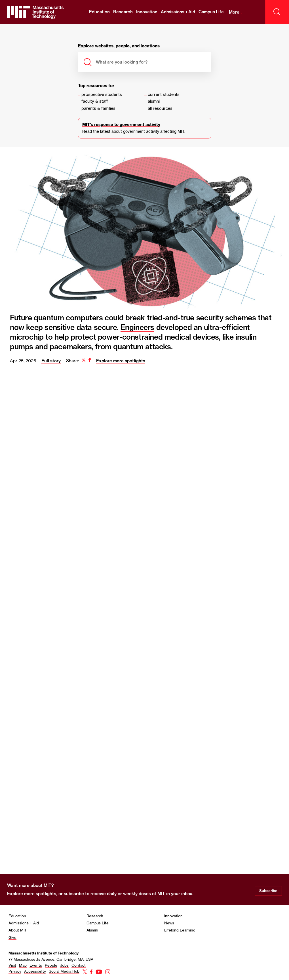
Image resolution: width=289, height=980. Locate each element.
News (169, 923)
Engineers (138, 327)
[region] (144, 526)
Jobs (64, 965)
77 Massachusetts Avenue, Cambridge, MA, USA (51, 959)
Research (123, 12)
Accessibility (35, 971)
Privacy (15, 971)
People (51, 965)
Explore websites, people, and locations (119, 46)
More (236, 12)
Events (36, 965)
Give (12, 937)
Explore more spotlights (121, 361)
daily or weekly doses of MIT (136, 894)
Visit (12, 965)
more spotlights (40, 894)
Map (23, 965)
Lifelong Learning (180, 930)
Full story (51, 361)
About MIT (18, 930)
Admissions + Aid (178, 12)
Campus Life (211, 12)
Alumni (92, 930)
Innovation (147, 12)
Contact (79, 965)
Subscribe (268, 891)
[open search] (277, 12)
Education (99, 12)
